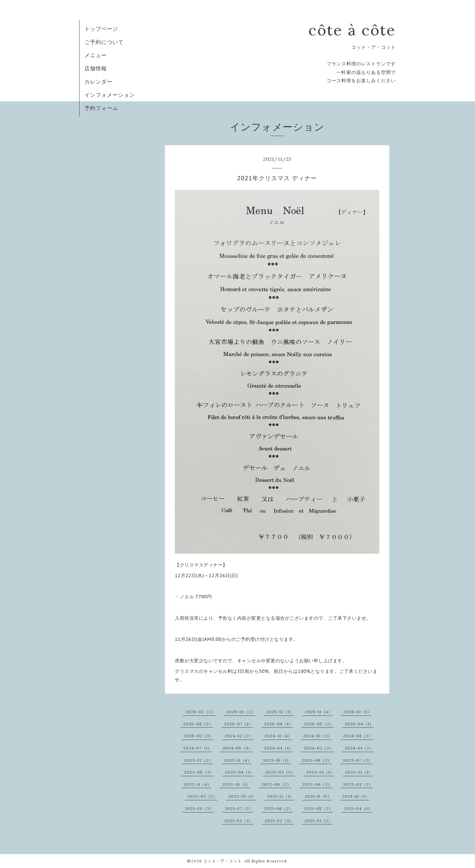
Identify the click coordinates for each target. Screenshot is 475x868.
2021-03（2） (239, 821)
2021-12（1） (281, 796)
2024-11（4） (278, 736)
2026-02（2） (200, 712)
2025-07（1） (238, 724)
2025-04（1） (359, 724)
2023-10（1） (277, 760)
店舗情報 (96, 68)
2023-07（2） (358, 760)
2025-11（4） (319, 712)
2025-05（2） (319, 724)
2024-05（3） (238, 748)
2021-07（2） (239, 808)
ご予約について (104, 42)
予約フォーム (101, 108)
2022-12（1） (359, 772)
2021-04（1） (358, 808)
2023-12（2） (199, 760)
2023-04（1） (239, 772)
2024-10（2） (318, 736)
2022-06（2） (317, 784)
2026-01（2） (241, 712)
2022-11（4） (198, 784)
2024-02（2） (319, 748)
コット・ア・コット (222, 861)
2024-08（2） (358, 736)
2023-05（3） (199, 772)
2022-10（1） (236, 784)
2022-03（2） (358, 784)
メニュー (96, 55)
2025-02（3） (199, 736)
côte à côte (352, 30)
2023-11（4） (238, 760)
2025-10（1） (357, 712)
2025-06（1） (278, 724)
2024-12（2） (239, 736)
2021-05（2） (319, 808)
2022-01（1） (242, 796)
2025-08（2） (198, 724)
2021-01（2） (318, 821)
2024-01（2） (359, 748)
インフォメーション (110, 95)
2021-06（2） (279, 808)
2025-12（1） (280, 712)
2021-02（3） (279, 821)
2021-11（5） (318, 796)
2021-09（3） (199, 808)
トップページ (101, 29)
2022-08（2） (276, 784)
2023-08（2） (317, 760)
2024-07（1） (197, 748)
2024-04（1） (278, 748)
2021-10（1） (356, 796)
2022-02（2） (202, 796)
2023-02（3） (280, 772)
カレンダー (98, 82)
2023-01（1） (320, 772)
